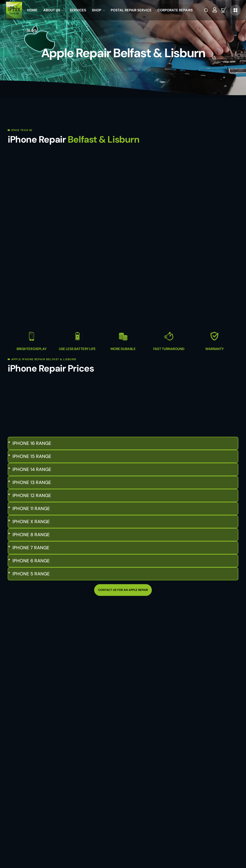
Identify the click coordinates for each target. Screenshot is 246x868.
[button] (206, 10)
